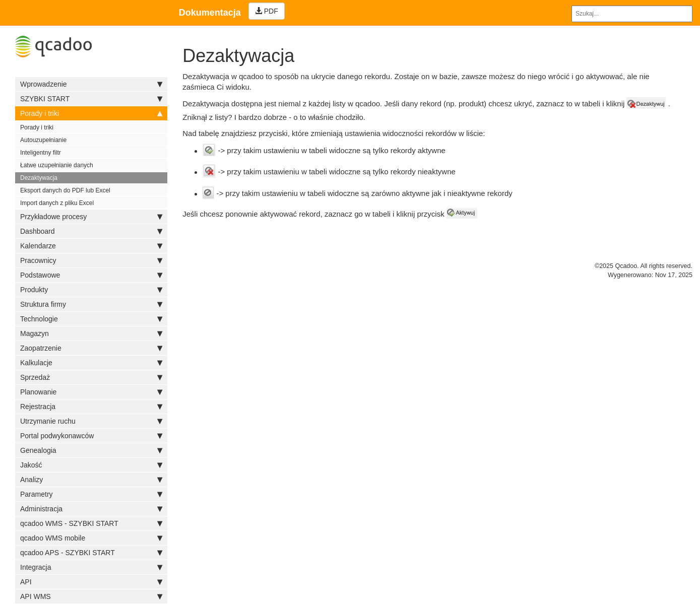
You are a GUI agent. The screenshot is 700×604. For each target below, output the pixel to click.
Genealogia (91, 450)
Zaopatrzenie (91, 348)
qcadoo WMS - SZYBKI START (91, 523)
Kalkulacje (91, 363)
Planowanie (91, 392)
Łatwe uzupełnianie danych (57, 165)
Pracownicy (91, 260)
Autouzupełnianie (43, 140)
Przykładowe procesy (91, 217)
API (91, 582)
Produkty (91, 290)
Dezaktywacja (39, 178)
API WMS (91, 596)
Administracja (91, 509)
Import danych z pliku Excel (57, 203)
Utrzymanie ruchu (91, 421)
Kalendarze (91, 246)
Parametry (91, 494)
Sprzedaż (91, 377)
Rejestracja (91, 407)
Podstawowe (91, 275)
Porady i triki (91, 113)
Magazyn (91, 333)
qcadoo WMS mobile (91, 538)
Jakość (91, 465)
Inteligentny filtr (41, 153)
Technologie (91, 319)
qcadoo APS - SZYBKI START (91, 553)
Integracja (91, 567)
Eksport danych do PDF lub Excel (65, 190)
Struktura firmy (91, 304)
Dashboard (91, 231)
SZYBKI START (91, 99)
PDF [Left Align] (267, 11)
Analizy (91, 480)
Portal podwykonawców (91, 436)
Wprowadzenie (91, 84)
